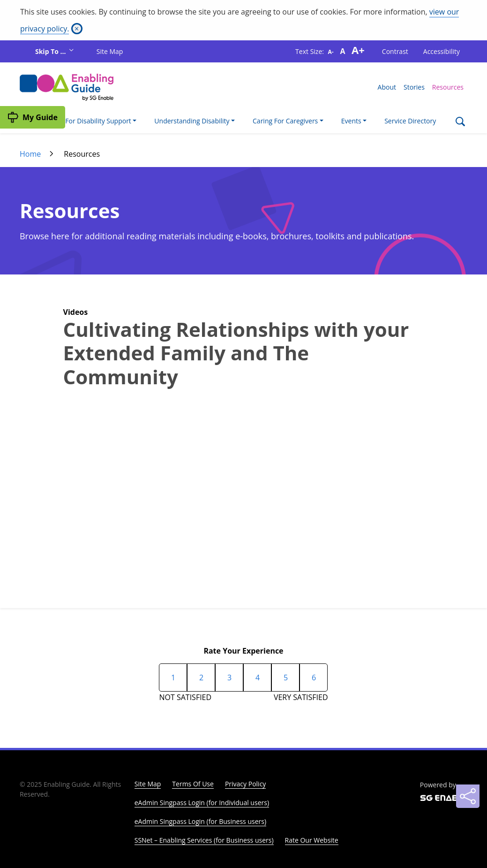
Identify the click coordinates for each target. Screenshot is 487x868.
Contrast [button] (395, 51)
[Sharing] (468, 796)
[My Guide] (33, 117)
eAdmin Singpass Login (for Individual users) (202, 803)
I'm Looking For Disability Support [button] (80, 121)
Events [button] (351, 121)
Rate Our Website (312, 840)
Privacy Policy (245, 784)
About (387, 87)
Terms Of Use (193, 784)
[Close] (77, 29)
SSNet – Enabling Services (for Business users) (204, 840)
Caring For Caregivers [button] (285, 121)
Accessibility (442, 51)
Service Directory (410, 121)
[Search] (460, 123)
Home (30, 154)
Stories (414, 87)
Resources (448, 87)
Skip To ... (51, 51)
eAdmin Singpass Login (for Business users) (200, 821)
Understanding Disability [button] (192, 121)
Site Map (110, 51)
